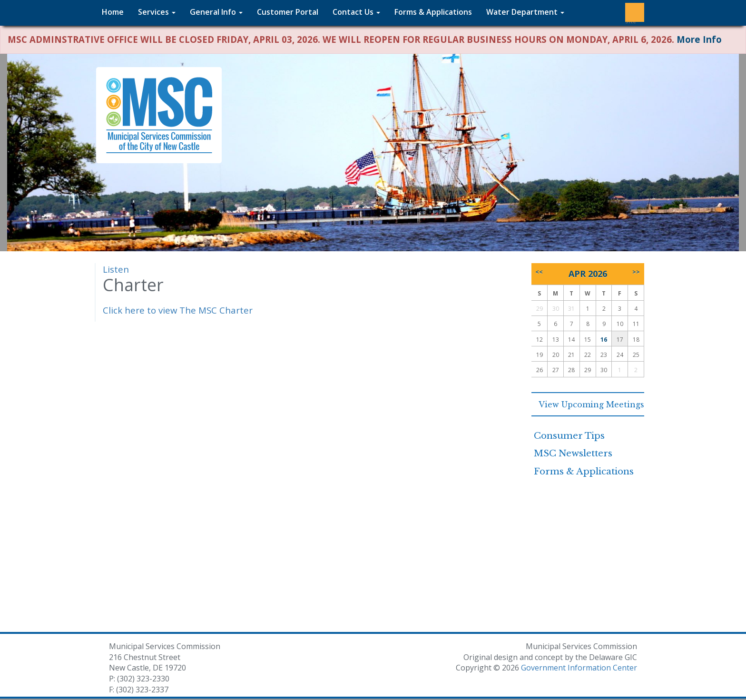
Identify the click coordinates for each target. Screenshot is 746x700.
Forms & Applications (433, 12)
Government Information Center (579, 668)
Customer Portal (288, 12)
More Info (699, 39)
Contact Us (356, 12)
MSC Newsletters (573, 453)
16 (604, 340)
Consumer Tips (569, 436)
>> (636, 272)
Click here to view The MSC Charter (178, 310)
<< (539, 272)
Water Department (525, 12)
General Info (216, 12)
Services (157, 12)
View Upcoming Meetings (588, 404)
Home (113, 12)
